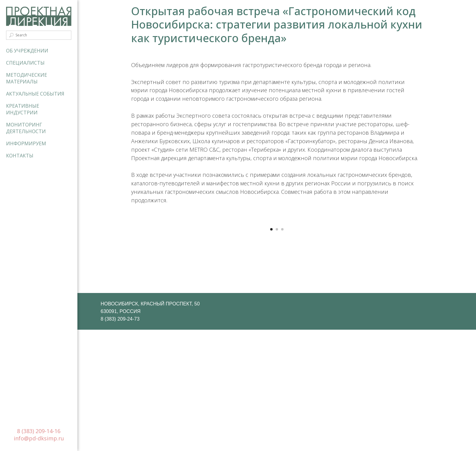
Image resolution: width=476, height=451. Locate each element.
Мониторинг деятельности (26, 128)
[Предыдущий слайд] (170, 281)
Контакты (20, 156)
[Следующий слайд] (384, 281)
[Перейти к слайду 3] (282, 351)
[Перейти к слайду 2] (277, 351)
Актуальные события (35, 94)
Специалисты (25, 63)
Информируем (26, 143)
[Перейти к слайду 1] (271, 351)
